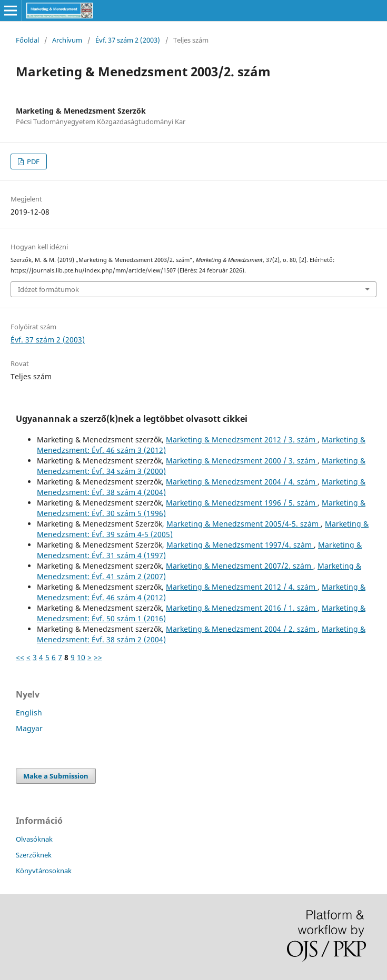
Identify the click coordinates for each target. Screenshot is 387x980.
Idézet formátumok (48, 289)
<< (20, 657)
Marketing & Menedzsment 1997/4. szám (240, 545)
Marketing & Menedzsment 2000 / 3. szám (242, 461)
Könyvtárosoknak (44, 871)
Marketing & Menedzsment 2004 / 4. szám (242, 482)
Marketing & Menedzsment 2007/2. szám (240, 566)
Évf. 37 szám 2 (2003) (128, 40)
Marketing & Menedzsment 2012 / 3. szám (242, 440)
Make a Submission (56, 776)
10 (81, 657)
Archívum (67, 40)
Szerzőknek (34, 855)
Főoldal (27, 40)
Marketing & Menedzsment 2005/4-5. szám (244, 524)
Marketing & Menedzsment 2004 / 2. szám (242, 629)
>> (98, 657)
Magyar (29, 728)
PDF (32, 161)
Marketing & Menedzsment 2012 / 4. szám (242, 587)
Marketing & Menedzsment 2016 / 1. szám (242, 608)
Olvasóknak (34, 839)
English (29, 713)
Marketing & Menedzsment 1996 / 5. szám (242, 503)
